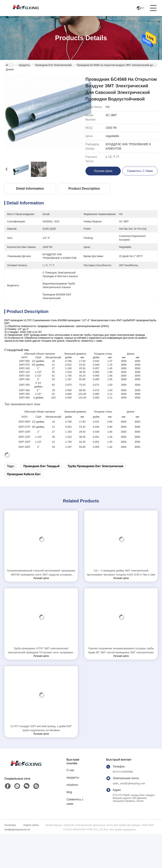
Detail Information (30, 189)
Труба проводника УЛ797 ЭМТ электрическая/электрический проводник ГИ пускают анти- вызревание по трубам (41, 651)
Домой (10, 65)
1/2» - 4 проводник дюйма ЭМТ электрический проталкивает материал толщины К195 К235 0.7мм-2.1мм (121, 573)
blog (69, 792)
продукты (24, 65)
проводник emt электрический (53, 65)
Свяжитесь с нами (75, 802)
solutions (72, 785)
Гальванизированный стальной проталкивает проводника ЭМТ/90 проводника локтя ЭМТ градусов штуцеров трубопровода (41, 573)
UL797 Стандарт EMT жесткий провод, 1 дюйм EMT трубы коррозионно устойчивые (41, 728)
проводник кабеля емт (24, 474)
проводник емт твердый (41, 466)
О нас (70, 770)
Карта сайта (31, 825)
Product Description (84, 189)
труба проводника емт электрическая (95, 466)
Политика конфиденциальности (13, 827)
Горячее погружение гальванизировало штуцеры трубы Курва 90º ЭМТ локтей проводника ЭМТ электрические (121, 650)
